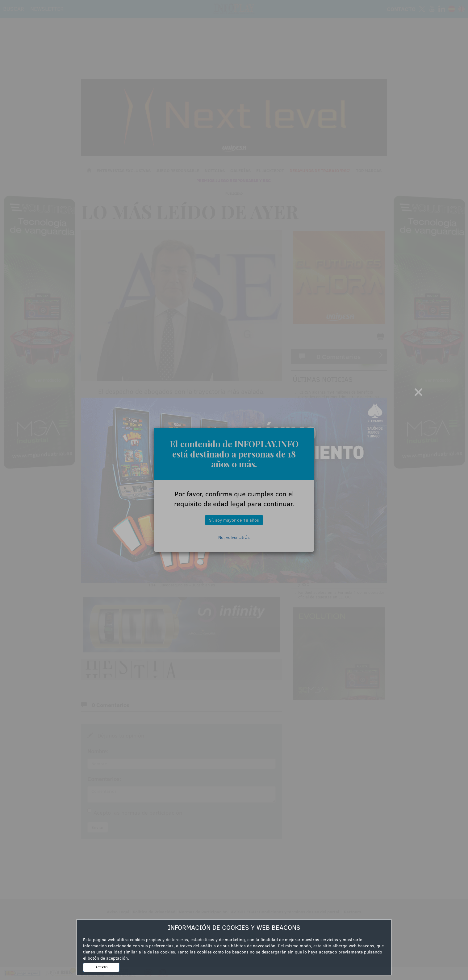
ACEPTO (101, 967)
